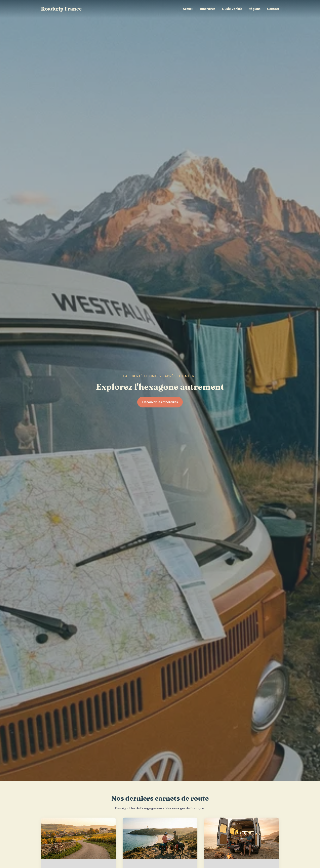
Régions (255, 9)
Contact (273, 9)
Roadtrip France (61, 9)
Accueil (188, 9)
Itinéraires (208, 9)
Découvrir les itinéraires (160, 402)
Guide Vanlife (232, 9)
